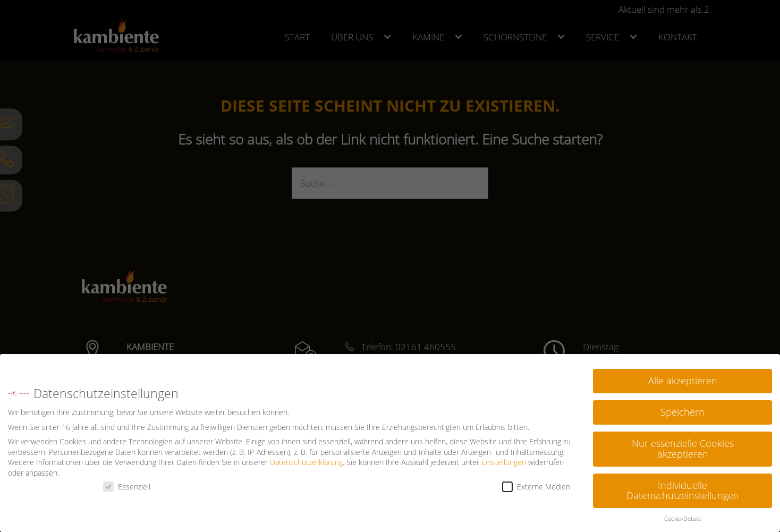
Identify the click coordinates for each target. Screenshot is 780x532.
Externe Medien (536, 487)
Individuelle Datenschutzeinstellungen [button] (683, 491)
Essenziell (127, 487)
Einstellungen (504, 462)
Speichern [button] (682, 412)
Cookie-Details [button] (682, 519)
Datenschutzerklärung (306, 462)
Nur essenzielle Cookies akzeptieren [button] (683, 449)
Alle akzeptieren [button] (683, 381)
